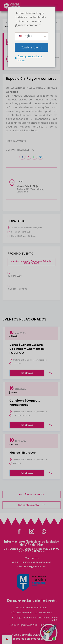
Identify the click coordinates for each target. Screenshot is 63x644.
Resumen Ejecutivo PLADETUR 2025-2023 (31, 625)
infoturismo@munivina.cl (32, 566)
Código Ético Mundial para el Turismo (32, 613)
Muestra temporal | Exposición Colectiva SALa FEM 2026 (32, 262)
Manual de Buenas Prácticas (32, 608)
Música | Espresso (23, 453)
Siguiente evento (32, 505)
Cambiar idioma (32, 47)
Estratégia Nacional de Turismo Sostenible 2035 (34, 619)
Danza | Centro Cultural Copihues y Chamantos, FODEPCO (27, 349)
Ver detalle (27, 373)
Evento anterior (32, 494)
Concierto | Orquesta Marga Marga (25, 403)
